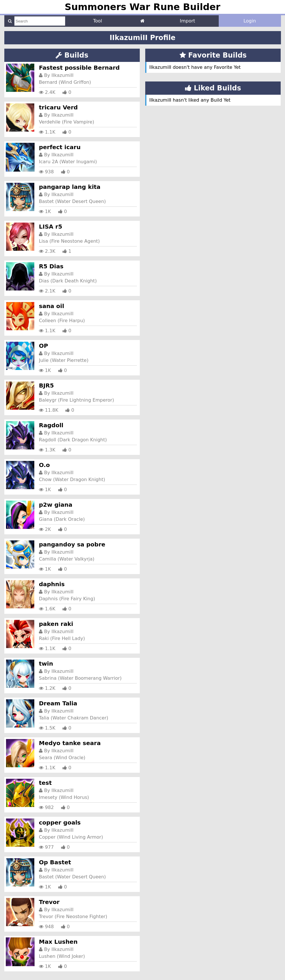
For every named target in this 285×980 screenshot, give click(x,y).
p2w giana (56, 505)
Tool (98, 21)
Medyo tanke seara (70, 743)
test (45, 783)
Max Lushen (58, 942)
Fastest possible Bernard (79, 68)
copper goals (60, 823)
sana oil (52, 306)
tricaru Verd (58, 107)
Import (187, 21)
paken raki (56, 624)
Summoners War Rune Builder (142, 7)
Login (250, 21)
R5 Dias (51, 266)
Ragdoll (51, 425)
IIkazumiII (63, 75)
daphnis (52, 584)
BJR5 (46, 385)
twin (46, 664)
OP (44, 346)
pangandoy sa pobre (72, 544)
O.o (44, 465)
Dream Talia (58, 703)
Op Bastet (55, 862)
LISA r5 (51, 227)
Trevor (49, 902)
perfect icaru (60, 147)
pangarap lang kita (70, 187)
